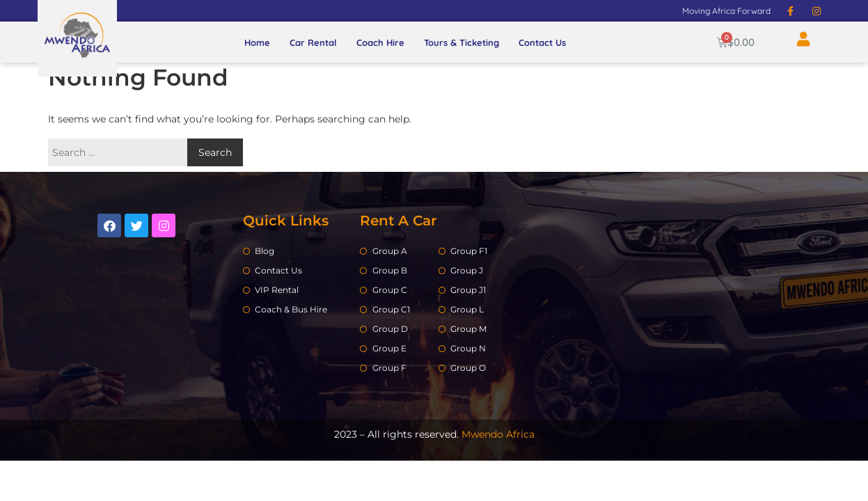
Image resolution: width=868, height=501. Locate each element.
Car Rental (313, 42)
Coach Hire (380, 42)
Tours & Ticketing (461, 42)
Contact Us (542, 42)
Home (257, 42)
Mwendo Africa (498, 434)
